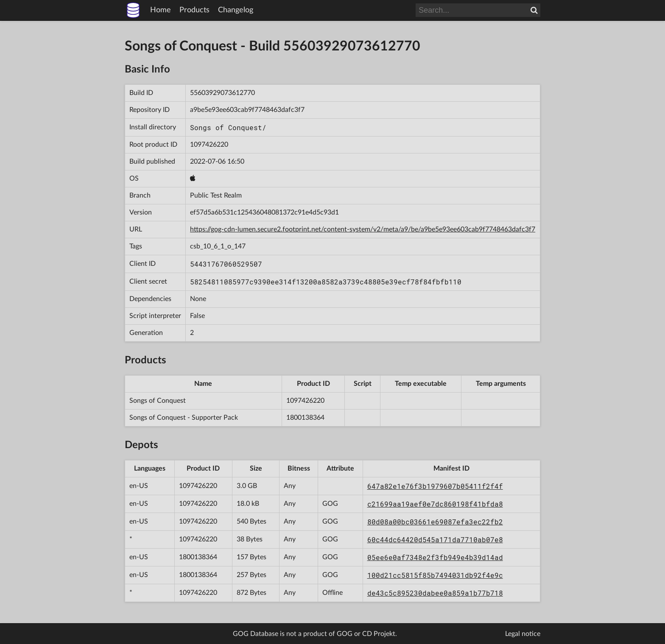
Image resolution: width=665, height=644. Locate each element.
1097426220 (209, 145)
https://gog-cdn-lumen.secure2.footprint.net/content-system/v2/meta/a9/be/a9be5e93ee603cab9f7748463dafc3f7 (363, 229)
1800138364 (305, 418)
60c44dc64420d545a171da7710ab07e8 (435, 539)
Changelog (236, 10)
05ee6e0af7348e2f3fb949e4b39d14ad (435, 557)
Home (161, 10)
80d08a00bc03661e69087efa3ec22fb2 (435, 522)
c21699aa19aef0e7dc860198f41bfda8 (435, 504)
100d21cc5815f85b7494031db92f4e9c (435, 575)
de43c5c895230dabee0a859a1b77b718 (435, 593)
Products (194, 10)
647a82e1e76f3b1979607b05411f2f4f (435, 486)
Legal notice (523, 634)
